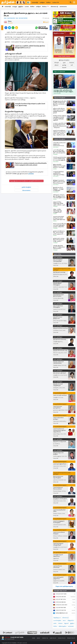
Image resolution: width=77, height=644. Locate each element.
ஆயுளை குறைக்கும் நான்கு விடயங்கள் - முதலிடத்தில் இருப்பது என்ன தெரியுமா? (59, 218)
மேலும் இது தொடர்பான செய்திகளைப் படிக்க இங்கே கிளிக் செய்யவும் (26, 181)
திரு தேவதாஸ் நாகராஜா (59, 272)
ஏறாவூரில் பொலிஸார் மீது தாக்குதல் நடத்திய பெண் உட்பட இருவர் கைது (30, 104)
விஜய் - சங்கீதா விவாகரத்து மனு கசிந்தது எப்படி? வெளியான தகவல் (58, 211)
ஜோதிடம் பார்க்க (60, 33)
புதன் (64, 63)
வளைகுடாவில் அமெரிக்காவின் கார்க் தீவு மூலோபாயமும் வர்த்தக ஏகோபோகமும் (63, 91)
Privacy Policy (71, 638)
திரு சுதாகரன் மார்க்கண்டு (60, 339)
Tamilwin (14, 643)
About (39, 638)
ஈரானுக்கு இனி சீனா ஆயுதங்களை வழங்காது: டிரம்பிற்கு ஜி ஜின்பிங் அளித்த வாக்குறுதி (59, 173)
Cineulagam (55, 154)
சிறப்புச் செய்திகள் (60, 98)
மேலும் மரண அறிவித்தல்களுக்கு (64, 586)
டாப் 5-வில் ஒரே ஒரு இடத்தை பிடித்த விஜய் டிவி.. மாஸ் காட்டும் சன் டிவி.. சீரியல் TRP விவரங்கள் (59, 151)
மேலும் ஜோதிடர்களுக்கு (64, 56)
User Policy (53, 638)
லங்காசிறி (35, 2)
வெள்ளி (64, 68)
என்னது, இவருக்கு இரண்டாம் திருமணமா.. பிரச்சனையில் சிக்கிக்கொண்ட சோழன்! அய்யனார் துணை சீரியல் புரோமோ (60, 247)
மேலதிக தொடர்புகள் (60, 591)
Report (46, 22)
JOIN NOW (31, 174)
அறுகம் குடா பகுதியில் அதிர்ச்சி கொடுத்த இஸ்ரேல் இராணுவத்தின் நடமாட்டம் (30, 47)
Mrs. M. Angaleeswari (69, 50)
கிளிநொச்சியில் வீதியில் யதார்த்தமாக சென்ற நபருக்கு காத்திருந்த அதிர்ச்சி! (60, 118)
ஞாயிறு (64, 65)
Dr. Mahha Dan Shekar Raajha (58, 50)
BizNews (46, 7)
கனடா (64, 621)
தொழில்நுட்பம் (57, 618)
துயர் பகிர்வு (58, 254)
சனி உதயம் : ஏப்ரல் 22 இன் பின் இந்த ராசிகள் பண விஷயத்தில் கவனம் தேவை (60, 196)
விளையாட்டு (55, 7)
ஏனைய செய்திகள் (60, 139)
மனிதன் (42, 2)
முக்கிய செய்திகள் (26, 187)
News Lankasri (56, 147)
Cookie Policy (62, 638)
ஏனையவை (64, 7)
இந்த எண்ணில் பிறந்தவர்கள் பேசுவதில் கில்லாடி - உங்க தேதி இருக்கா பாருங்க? (59, 166)
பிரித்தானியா (71, 621)
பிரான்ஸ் (60, 623)
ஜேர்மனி (66, 623)
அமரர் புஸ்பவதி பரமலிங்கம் (60, 395)
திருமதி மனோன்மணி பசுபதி (60, 351)
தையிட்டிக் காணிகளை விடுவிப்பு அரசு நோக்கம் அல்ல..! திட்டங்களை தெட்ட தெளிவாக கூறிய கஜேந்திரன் (60, 133)
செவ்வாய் (72, 63)
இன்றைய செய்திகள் (64, 60)
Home (34, 638)
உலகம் (27, 7)
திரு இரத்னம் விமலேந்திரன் (60, 499)
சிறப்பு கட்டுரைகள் (60, 72)
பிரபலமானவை (26, 190)
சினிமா (48, 2)
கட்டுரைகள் (71, 626)
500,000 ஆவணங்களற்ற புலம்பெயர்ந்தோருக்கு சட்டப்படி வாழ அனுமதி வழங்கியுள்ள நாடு (60, 159)
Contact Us (45, 638)
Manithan (55, 169)
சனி (72, 65)
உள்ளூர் (15, 7)
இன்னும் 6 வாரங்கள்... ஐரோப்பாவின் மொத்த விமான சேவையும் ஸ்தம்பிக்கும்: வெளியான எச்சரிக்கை (60, 182)
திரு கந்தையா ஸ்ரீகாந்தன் (60, 373)
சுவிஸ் (55, 623)
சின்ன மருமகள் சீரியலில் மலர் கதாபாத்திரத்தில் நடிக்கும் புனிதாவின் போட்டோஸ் (60, 225)
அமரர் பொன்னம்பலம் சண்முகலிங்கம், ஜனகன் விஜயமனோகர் (59, 430)
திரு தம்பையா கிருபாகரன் (60, 442)
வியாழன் (57, 63)
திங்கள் (57, 65)
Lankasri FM (56, 2)
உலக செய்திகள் (57, 621)
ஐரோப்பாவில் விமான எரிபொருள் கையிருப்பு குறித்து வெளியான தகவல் (59, 111)
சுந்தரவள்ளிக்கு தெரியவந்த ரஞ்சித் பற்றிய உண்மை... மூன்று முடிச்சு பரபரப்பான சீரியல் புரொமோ (60, 203)
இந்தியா (21, 7)
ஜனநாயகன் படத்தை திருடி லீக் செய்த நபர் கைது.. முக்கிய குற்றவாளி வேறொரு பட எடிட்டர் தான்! (60, 240)
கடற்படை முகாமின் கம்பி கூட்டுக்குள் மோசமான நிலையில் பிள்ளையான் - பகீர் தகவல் (60, 125)
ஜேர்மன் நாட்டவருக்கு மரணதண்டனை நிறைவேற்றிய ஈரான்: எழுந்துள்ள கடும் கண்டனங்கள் (31, 164)
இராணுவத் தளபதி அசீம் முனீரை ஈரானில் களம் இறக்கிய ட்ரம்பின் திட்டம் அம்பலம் (60, 103)
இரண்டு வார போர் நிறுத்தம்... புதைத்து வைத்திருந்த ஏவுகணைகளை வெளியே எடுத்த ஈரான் (59, 189)
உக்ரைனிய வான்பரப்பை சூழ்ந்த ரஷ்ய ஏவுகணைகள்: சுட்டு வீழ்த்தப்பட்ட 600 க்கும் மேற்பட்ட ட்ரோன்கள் (60, 144)
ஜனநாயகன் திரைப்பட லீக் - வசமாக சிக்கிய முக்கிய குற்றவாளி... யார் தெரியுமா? (60, 233)
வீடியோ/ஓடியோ (63, 626)
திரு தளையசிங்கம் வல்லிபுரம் (61, 328)
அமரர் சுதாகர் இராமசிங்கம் (60, 464)
